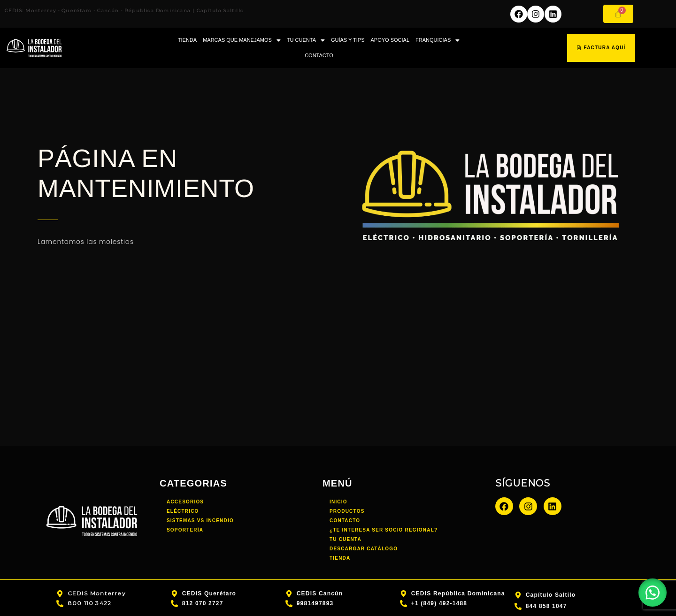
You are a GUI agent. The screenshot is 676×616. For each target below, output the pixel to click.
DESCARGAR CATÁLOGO (364, 549)
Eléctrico (183, 511)
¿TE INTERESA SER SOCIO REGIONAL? (384, 530)
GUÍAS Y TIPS (348, 40)
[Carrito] (618, 14)
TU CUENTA (306, 40)
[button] (242, 40)
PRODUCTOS (347, 511)
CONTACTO (319, 55)
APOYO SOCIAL (390, 40)
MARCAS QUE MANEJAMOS (242, 40)
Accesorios (185, 502)
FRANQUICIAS (438, 40)
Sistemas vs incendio (200, 521)
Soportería (185, 530)
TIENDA (187, 40)
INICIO (338, 502)
